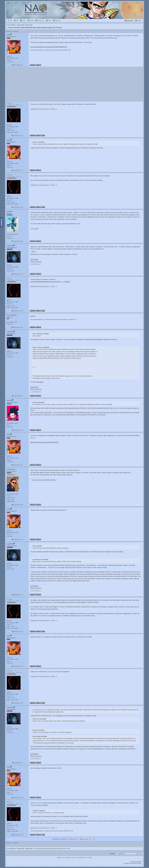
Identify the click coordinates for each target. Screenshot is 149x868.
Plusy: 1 (9, 60)
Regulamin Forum (34, 109)
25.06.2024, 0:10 (17, 763)
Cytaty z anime (43, 109)
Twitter (53, 109)
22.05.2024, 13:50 (17, 207)
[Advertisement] (74, 84)
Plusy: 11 (9, 269)
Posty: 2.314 (10, 271)
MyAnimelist (34, 259)
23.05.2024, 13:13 (17, 311)
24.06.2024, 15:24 (17, 666)
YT (56, 109)
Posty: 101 (10, 427)
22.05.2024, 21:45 (17, 241)
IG (50, 109)
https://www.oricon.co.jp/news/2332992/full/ (45, 442)
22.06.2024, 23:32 (17, 540)
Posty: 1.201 (10, 500)
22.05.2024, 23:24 (17, 274)
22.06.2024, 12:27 (17, 465)
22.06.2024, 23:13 (17, 505)
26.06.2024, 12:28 (17, 798)
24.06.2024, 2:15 (17, 632)
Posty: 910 (10, 62)
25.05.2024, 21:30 (17, 430)
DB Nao (59, 858)
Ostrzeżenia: (11, 498)
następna (16, 31)
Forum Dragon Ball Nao (74, 10)
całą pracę (40, 382)
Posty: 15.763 (11, 130)
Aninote (74, 858)
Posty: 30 (9, 324)
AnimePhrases (81, 858)
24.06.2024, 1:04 (17, 595)
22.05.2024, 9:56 (17, 65)
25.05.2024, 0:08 (17, 396)
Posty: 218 (10, 238)
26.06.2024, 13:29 (17, 835)
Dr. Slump (89, 858)
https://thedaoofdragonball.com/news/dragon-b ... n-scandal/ (50, 282)
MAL (48, 109)
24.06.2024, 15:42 (17, 703)
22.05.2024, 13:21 (17, 136)
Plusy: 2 (9, 496)
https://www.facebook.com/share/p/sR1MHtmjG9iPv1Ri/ (49, 47)
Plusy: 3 (9, 236)
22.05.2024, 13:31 (17, 170)
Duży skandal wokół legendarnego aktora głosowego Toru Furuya (35, 27)
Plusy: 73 (9, 129)
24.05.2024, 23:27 (17, 327)
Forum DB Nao (11, 849)
